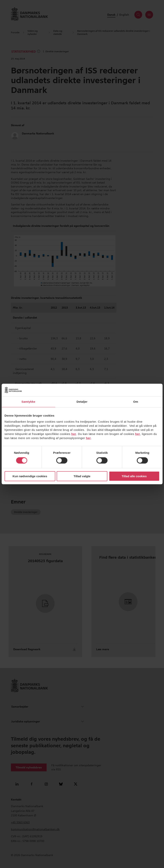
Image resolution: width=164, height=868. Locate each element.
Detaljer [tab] (82, 402)
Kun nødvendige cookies (30, 476)
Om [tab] (136, 402)
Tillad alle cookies (134, 476)
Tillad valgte (82, 476)
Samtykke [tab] (28, 402)
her (74, 434)
